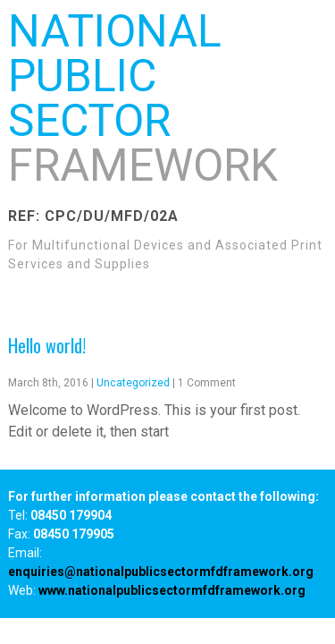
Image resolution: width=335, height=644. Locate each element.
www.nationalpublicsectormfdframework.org (172, 590)
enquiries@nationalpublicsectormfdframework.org (161, 572)
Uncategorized (133, 383)
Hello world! (47, 345)
